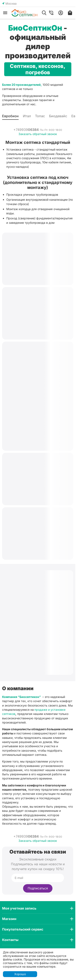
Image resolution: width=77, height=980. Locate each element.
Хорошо (20, 974)
